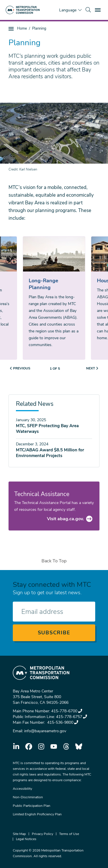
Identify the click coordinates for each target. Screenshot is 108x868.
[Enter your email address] (54, 612)
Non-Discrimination (28, 797)
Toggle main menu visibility (99, 9)
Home (22, 28)
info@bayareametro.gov (45, 731)
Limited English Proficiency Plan (37, 814)
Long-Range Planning (43, 284)
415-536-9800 (62, 722)
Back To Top (54, 561)
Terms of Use (69, 834)
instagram (41, 746)
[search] (88, 10)
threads (66, 746)
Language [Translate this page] (68, 10)
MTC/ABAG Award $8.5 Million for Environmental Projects (50, 453)
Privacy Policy (42, 834)
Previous (22, 368)
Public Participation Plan (32, 806)
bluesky (79, 746)
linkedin (16, 746)
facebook (29, 746)
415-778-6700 (67, 711)
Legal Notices (26, 839)
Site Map (19, 834)
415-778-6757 (71, 717)
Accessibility (22, 789)
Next (91, 368)
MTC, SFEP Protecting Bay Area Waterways (47, 429)
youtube (54, 746)
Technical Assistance (42, 494)
